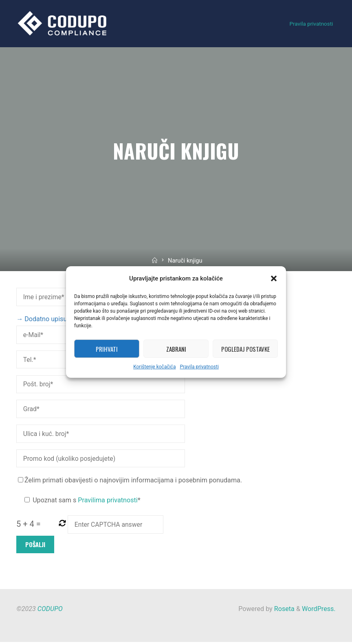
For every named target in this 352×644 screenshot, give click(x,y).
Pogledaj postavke (245, 349)
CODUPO (50, 611)
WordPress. (319, 611)
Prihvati (107, 349)
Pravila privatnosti (199, 367)
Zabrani (176, 349)
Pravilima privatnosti (108, 502)
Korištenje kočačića (154, 367)
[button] (274, 278)
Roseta (284, 611)
